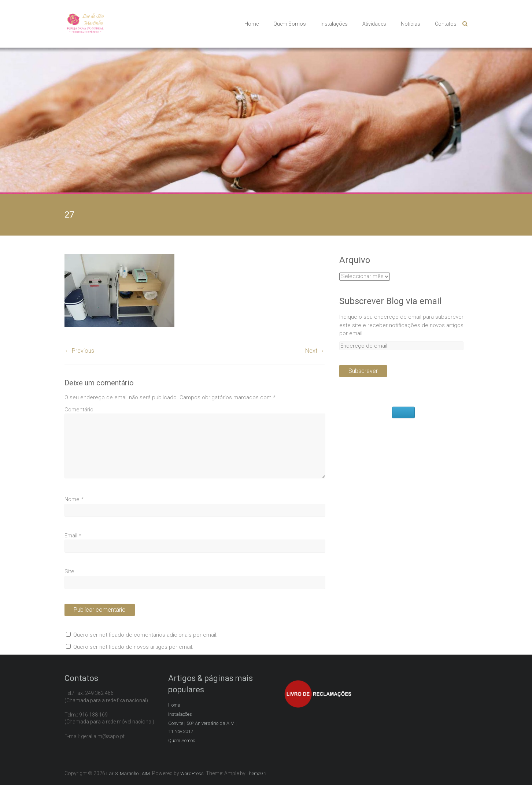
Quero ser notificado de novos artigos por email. (133, 647)
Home (252, 24)
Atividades (374, 24)
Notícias (411, 24)
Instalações (334, 24)
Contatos (446, 24)
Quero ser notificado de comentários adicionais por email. (145, 635)
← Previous (79, 351)
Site (69, 571)
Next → (315, 351)
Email (73, 536)
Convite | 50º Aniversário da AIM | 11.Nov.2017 (202, 727)
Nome (74, 499)
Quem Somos (290, 24)
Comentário (79, 410)
